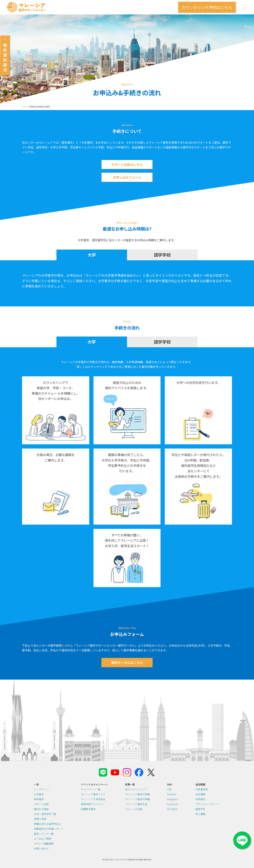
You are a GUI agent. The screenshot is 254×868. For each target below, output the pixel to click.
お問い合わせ (41, 848)
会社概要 (200, 794)
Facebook (173, 804)
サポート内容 (41, 804)
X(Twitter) (172, 809)
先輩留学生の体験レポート (49, 829)
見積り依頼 (40, 819)
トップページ (41, 789)
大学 (92, 255)
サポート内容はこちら (127, 164)
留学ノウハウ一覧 (44, 834)
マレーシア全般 (134, 809)
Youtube (172, 794)
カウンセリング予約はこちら (207, 7)
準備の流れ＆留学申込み (47, 824)
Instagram (173, 799)
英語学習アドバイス (92, 804)
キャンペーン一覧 (91, 789)
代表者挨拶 (202, 789)
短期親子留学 (88, 809)
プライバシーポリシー (208, 804)
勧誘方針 (200, 809)
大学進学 (39, 794)
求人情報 (200, 814)
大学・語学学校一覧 (45, 814)
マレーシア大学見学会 (93, 799)
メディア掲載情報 (44, 844)
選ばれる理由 (41, 809)
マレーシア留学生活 (136, 804)
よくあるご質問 (43, 839)
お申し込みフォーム (127, 177)
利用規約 (200, 799)
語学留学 (39, 799)
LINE (169, 789)
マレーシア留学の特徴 (137, 794)
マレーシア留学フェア (93, 794)
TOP (24, 107)
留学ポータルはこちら (127, 662)
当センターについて (136, 789)
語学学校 (162, 255)
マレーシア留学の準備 (137, 799)
